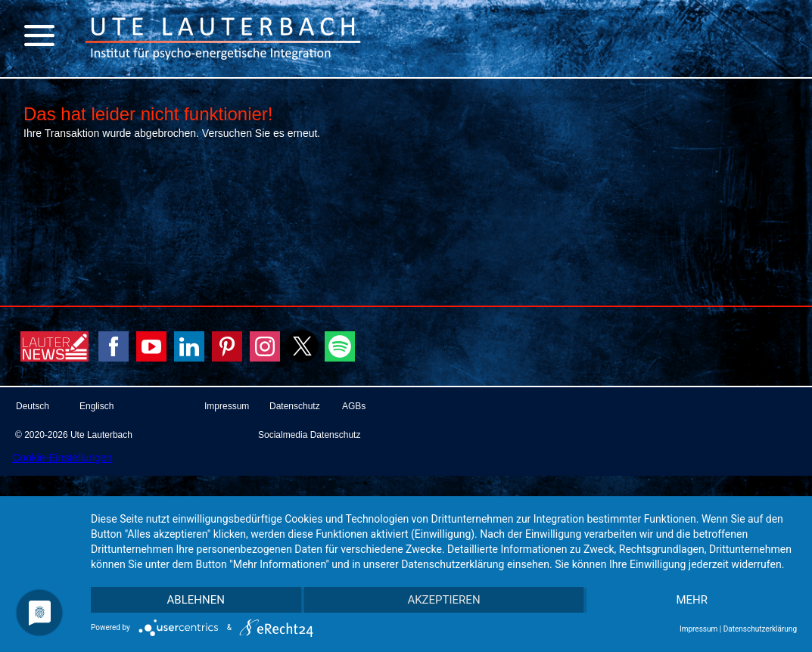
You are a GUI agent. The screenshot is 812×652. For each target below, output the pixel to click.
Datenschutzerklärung (760, 629)
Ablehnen (196, 600)
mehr (692, 600)
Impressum (698, 629)
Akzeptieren (443, 600)
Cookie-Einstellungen (62, 458)
